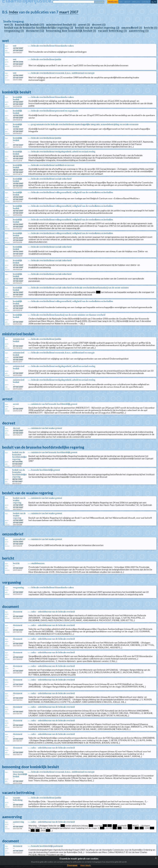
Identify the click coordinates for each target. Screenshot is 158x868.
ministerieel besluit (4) (61, 25)
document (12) (35, 31)
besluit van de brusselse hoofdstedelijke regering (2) (39, 28)
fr (155, 2)
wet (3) (9, 25)
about (127, 2)
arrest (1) (84, 25)
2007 (74, 12)
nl (153, 2)
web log (136, 2)
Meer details (86, 865)
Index (13, 12)
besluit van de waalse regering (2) (97, 28)
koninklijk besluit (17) (29, 25)
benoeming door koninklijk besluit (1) (71, 31)
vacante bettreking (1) (112, 31)
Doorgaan (72, 865)
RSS (121, 2)
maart (64, 12)
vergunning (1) (14, 31)
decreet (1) (99, 25)
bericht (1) (151, 28)
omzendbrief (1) (132, 28)
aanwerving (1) (139, 31)
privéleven (113, 2)
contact (146, 2)
